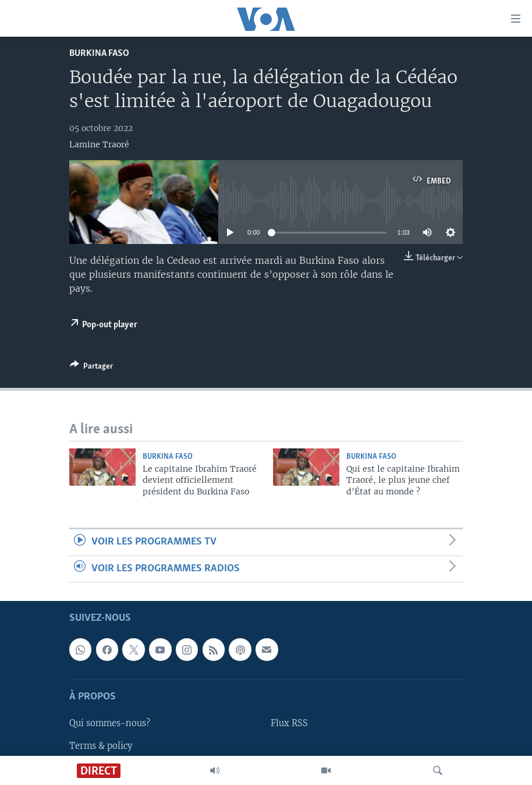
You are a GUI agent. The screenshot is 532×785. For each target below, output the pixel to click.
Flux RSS (289, 723)
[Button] (91, 368)
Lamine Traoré (99, 144)
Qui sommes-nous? (110, 723)
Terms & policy (101, 745)
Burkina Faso (99, 53)
